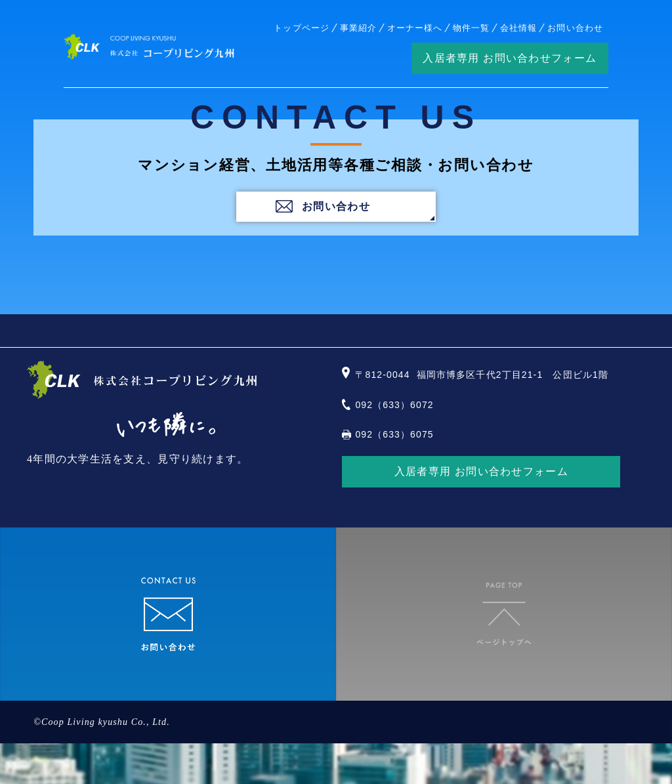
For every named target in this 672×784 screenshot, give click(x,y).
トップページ (301, 28)
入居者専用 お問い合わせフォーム (510, 58)
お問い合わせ (575, 28)
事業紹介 (358, 28)
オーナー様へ (415, 28)
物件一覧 (471, 28)
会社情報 (518, 28)
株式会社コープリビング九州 (149, 47)
